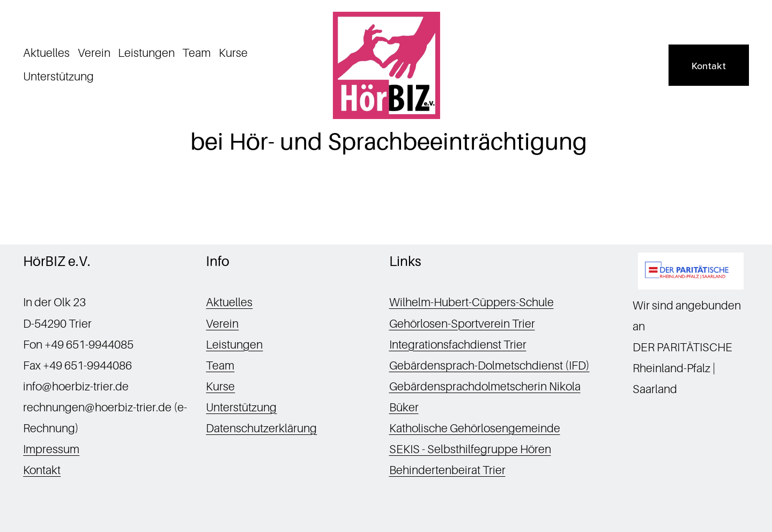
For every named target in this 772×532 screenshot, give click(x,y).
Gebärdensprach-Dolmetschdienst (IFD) (489, 366)
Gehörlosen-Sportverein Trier (462, 324)
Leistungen (146, 53)
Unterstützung (58, 77)
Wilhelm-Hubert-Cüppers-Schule (472, 302)
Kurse (233, 53)
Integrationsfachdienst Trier (458, 345)
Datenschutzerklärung (261, 428)
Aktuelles (46, 53)
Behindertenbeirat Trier (447, 470)
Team (196, 53)
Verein (94, 53)
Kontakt (709, 65)
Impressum (51, 449)
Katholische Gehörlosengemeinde (475, 428)
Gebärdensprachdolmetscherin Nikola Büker (485, 397)
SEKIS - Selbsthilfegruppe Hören (470, 449)
